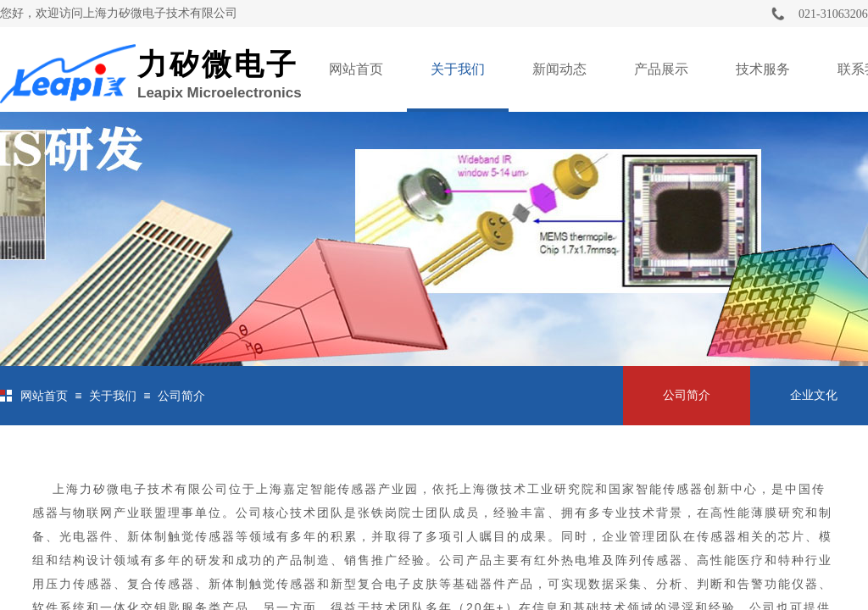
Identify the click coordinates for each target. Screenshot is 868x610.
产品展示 (661, 69)
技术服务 (763, 69)
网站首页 (356, 69)
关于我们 (458, 69)
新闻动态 (559, 69)
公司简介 (181, 396)
